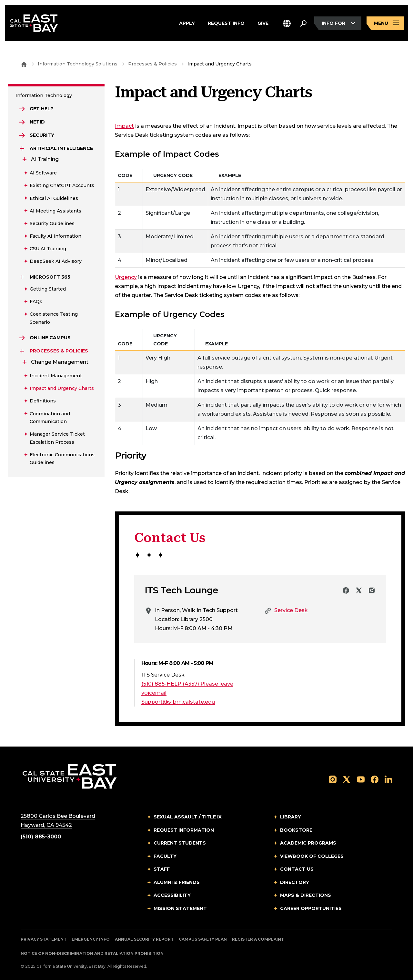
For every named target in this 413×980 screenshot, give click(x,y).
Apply (187, 23)
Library (291, 817)
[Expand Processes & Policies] (22, 351)
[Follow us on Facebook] (375, 779)
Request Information (184, 830)
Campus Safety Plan (203, 939)
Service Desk (291, 610)
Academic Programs (308, 843)
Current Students (180, 843)
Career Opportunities (311, 908)
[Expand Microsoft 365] (22, 277)
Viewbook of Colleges (312, 856)
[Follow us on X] (347, 779)
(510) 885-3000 (41, 837)
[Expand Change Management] (25, 362)
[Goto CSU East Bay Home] (24, 64)
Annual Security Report (144, 939)
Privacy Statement (44, 939)
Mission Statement (180, 908)
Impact (124, 126)
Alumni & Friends (177, 882)
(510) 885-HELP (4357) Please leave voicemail (187, 688)
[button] (287, 23)
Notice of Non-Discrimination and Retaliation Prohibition (92, 953)
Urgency (126, 277)
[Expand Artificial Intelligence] (22, 148)
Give (263, 23)
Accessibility (172, 895)
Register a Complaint (258, 939)
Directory (295, 882)
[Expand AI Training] (25, 159)
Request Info (226, 23)
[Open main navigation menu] (385, 23)
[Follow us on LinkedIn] (388, 779)
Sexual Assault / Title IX (188, 817)
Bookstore (296, 830)
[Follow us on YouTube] (361, 779)
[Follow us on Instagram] (333, 779)
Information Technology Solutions (78, 64)
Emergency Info (91, 939)
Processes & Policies (152, 64)
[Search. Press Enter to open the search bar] (303, 23)
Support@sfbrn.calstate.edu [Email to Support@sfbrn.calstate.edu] (178, 702)
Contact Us (297, 869)
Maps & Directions (306, 895)
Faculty (165, 856)
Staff (162, 869)
